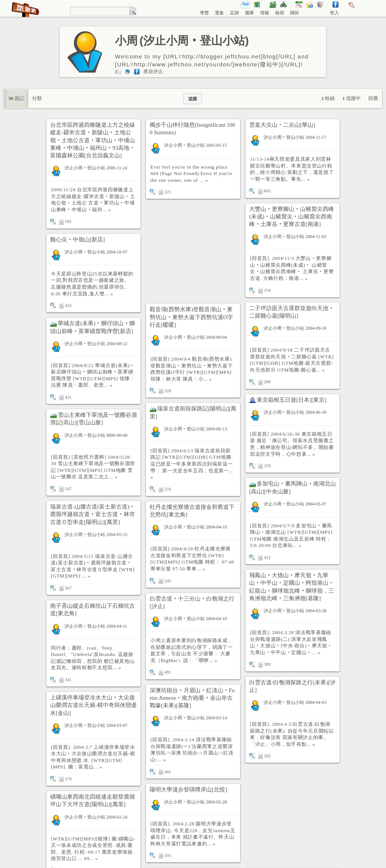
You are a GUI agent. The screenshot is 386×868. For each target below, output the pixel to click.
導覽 (204, 13)
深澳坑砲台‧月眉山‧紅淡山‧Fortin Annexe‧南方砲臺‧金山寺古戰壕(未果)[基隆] (192, 698)
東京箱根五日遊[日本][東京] (292, 400)
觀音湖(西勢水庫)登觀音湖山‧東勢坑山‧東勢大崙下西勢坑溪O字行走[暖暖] (191, 317)
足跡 (234, 13)
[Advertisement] (193, 251)
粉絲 (328, 98)
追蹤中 (352, 98)
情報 (265, 13)
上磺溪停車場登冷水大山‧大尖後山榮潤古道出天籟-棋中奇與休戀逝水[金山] (93, 705)
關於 (295, 13)
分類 (37, 98)
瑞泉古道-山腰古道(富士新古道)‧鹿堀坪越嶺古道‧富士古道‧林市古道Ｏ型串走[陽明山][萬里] (93, 514)
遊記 (16, 98)
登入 (334, 13)
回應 (373, 98)
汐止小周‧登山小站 (85, 168)
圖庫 (250, 13)
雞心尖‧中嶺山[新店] (77, 240)
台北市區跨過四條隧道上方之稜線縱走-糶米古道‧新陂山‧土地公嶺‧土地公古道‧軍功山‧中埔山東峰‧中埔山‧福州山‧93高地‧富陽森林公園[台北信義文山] (93, 140)
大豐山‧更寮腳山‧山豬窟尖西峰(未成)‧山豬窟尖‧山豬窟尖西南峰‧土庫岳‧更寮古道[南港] (292, 217)
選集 (219, 13)
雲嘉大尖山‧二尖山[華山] (282, 125)
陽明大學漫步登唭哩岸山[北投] (188, 790)
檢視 (280, 13)
